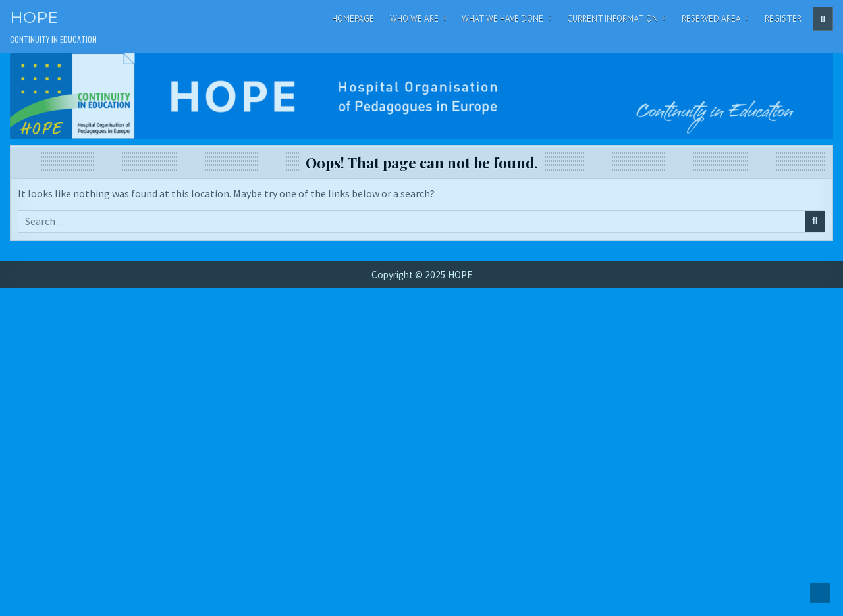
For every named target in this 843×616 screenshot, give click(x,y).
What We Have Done (503, 19)
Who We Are (414, 19)
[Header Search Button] (823, 19)
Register (783, 19)
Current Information (612, 19)
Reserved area (711, 19)
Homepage (353, 19)
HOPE (34, 17)
